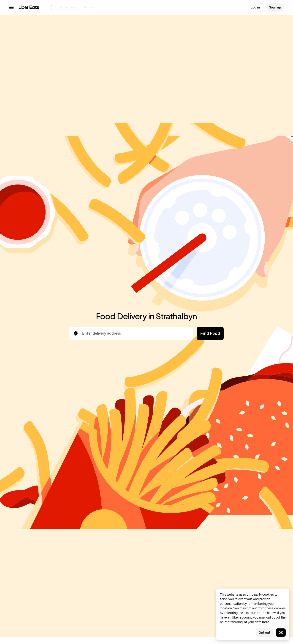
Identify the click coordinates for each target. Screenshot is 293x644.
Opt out (265, 633)
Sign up (275, 7)
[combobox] (135, 333)
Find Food (210, 333)
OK (281, 633)
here (266, 622)
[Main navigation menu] (11, 7)
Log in (255, 7)
